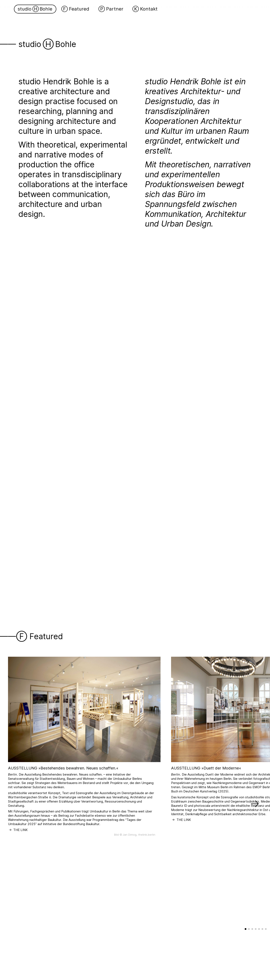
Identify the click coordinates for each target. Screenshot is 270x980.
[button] (255, 788)
